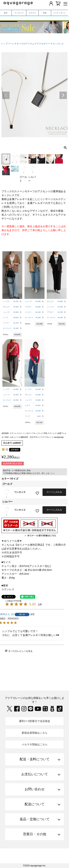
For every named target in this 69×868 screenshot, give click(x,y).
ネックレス (58, 44)
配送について (35, 804)
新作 (6, 13)
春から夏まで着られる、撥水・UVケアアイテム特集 (34, 17)
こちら (52, 473)
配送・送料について (35, 759)
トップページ (8, 44)
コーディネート (59, 13)
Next (63, 95)
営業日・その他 (35, 834)
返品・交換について (35, 819)
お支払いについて (35, 774)
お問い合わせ (35, 789)
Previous (6, 95)
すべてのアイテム (26, 44)
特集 (45, 13)
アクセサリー (43, 44)
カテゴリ (32, 13)
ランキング (19, 13)
